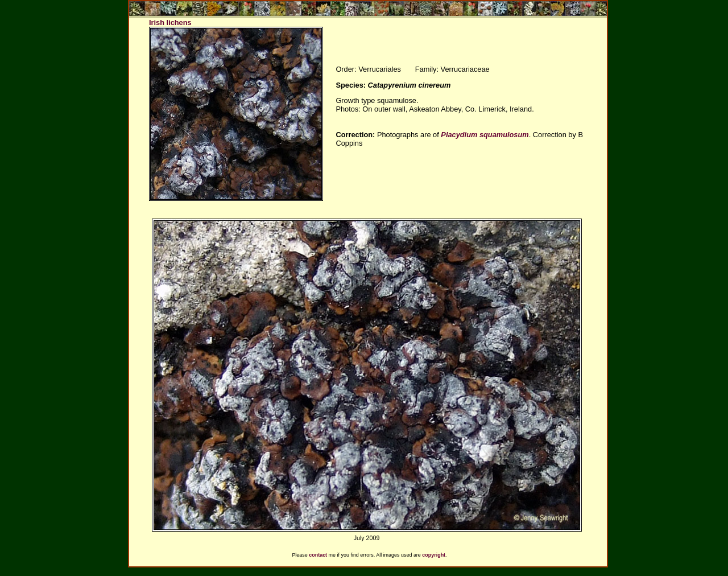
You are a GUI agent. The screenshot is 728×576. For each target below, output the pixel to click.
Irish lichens (170, 22)
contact (318, 555)
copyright (434, 555)
